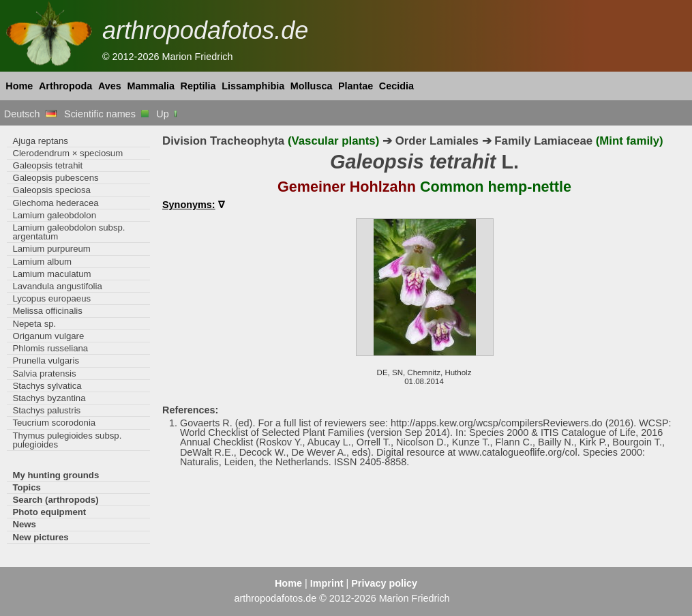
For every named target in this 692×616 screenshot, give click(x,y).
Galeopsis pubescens (55, 178)
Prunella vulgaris (46, 361)
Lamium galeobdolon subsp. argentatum (69, 232)
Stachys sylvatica (47, 386)
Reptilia (198, 86)
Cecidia (396, 86)
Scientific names (106, 114)
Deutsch (30, 114)
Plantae (356, 86)
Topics (27, 487)
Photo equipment (49, 512)
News (24, 524)
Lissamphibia (253, 86)
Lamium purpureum (51, 249)
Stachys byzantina (49, 398)
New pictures (40, 537)
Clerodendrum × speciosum (67, 153)
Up (167, 114)
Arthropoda (65, 86)
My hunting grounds (56, 475)
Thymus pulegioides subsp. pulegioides (67, 440)
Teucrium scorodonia (54, 423)
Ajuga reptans (40, 141)
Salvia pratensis (44, 373)
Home (19, 86)
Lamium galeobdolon (54, 215)
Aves (110, 86)
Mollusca (312, 86)
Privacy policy (384, 583)
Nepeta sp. (34, 324)
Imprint (327, 583)
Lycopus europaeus (51, 298)
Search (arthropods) (55, 500)
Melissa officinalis (47, 311)
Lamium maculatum (51, 274)
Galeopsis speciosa (51, 190)
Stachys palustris (46, 410)
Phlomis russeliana (50, 348)
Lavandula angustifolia (57, 286)
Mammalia (151, 86)
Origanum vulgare (48, 336)
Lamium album (42, 262)
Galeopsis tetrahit (47, 165)
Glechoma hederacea (55, 203)
